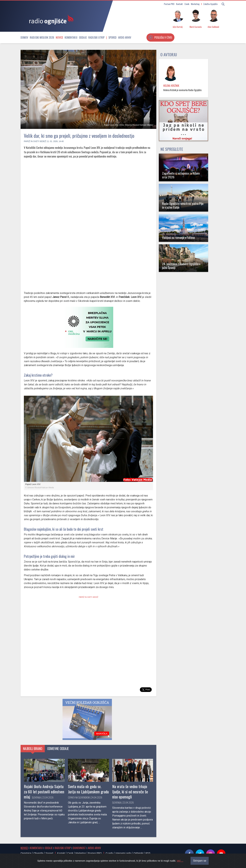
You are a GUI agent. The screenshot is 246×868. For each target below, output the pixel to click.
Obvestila (39, 853)
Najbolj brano (33, 748)
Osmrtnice (26, 853)
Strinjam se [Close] (200, 861)
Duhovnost (79, 848)
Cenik (187, 4)
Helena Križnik (171, 86)
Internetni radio (123, 853)
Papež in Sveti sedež (35, 141)
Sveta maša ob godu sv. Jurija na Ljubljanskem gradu (88, 789)
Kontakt (179, 4)
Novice (59, 37)
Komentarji (71, 37)
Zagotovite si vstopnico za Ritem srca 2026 (181, 175)
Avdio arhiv (125, 37)
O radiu (110, 853)
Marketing (195, 4)
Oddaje (83, 37)
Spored (112, 37)
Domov (24, 37)
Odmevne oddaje (58, 748)
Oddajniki (138, 853)
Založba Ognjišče (210, 4)
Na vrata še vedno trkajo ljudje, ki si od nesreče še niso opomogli (130, 791)
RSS (148, 853)
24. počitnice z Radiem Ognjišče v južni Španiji (181, 266)
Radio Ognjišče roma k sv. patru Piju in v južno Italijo (183, 205)
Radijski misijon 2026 (42, 37)
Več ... (180, 861)
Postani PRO (169, 4)
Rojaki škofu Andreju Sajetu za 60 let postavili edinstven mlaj (44, 791)
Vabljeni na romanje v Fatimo (178, 237)
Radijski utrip (96, 37)
